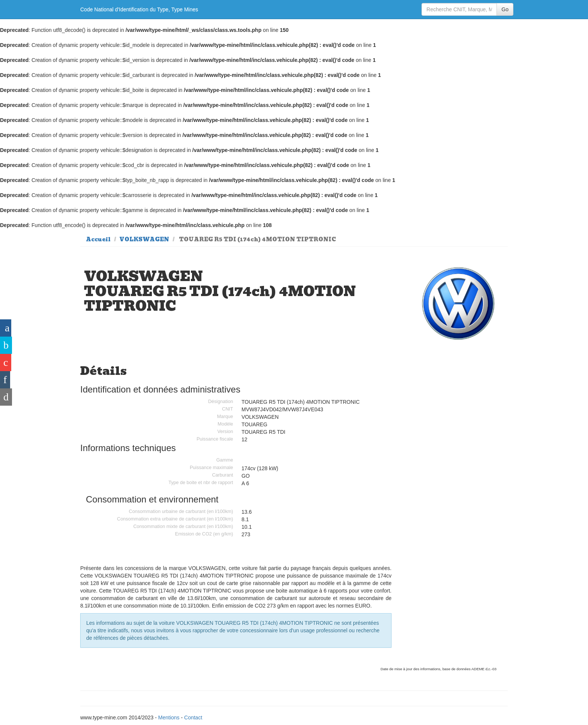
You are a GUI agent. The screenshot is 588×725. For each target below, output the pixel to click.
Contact (193, 717)
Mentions (169, 717)
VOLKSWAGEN (144, 239)
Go (505, 9)
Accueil (98, 239)
